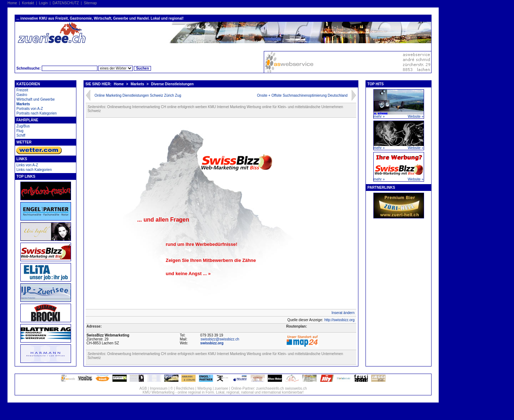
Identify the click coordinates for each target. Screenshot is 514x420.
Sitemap (90, 3)
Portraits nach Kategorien (37, 113)
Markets (23, 104)
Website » (415, 117)
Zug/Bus (23, 126)
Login (43, 3)
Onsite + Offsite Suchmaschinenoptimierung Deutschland (302, 95)
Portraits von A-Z (30, 109)
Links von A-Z (27, 165)
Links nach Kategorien (34, 170)
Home (12, 3)
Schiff (21, 135)
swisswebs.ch (296, 388)
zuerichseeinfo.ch (270, 388)
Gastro (22, 95)
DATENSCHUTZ (66, 3)
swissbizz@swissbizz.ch (220, 339)
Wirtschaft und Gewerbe (36, 99)
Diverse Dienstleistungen (172, 84)
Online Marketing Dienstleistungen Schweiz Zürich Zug (138, 95)
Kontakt (28, 3)
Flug (20, 131)
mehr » (379, 117)
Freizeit (22, 90)
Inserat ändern (343, 313)
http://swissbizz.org (339, 320)
